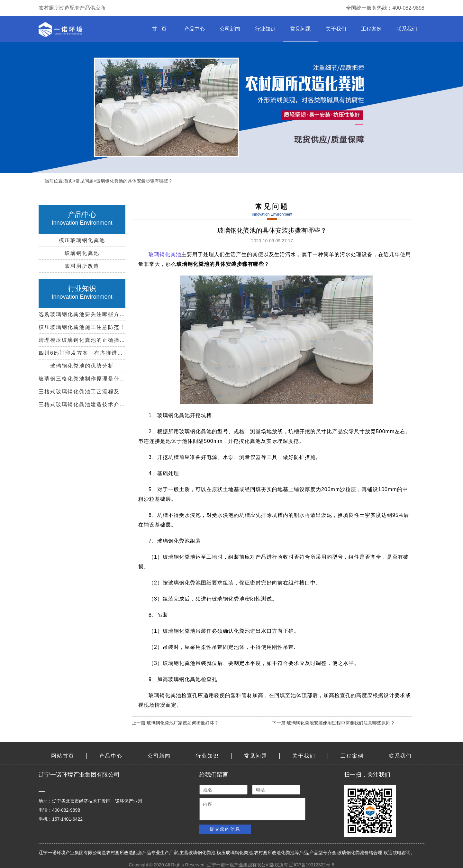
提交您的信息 (225, 829)
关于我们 (336, 29)
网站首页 (63, 756)
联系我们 (407, 29)
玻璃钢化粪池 (202, 853)
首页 (68, 181)
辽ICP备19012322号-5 (312, 865)
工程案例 (371, 29)
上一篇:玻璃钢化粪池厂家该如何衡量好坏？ (175, 723)
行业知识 (265, 29)
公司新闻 (230, 29)
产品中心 (195, 29)
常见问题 (301, 29)
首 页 (159, 29)
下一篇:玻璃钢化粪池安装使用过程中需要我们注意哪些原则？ (333, 723)
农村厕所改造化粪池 (274, 853)
